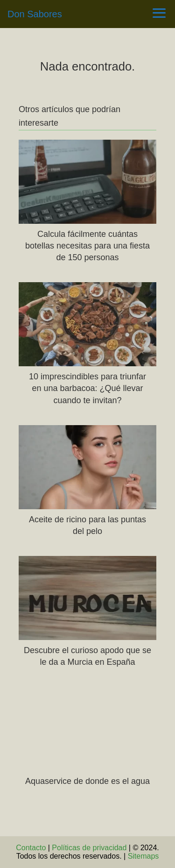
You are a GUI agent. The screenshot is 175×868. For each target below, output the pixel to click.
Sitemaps (143, 856)
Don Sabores (35, 14)
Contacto (31, 848)
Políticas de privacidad (89, 848)
